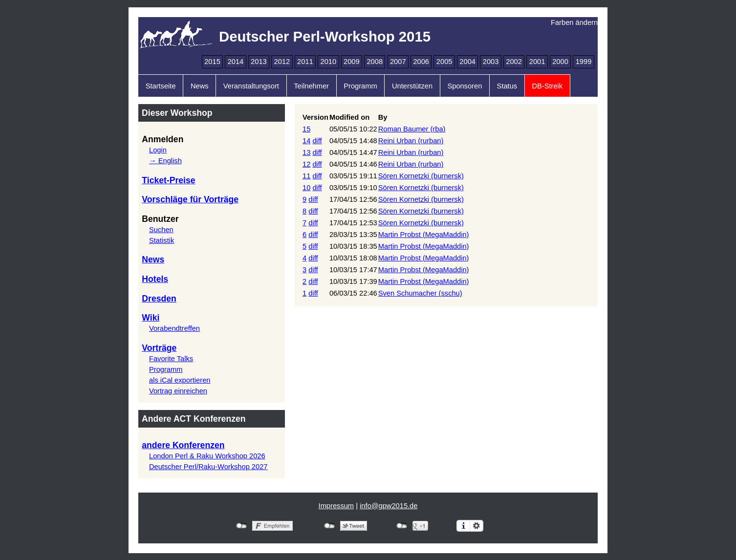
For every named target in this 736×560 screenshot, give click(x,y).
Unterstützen (412, 86)
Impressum (336, 506)
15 (306, 129)
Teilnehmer (311, 86)
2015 (212, 62)
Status (507, 86)
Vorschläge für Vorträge (190, 199)
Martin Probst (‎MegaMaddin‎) (424, 235)
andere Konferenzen (183, 445)
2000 (560, 62)
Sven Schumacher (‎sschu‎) (420, 293)
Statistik (162, 240)
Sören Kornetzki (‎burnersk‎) (421, 176)
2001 (537, 62)
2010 (329, 62)
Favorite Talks (171, 359)
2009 (352, 62)
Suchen (161, 230)
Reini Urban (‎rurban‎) (411, 141)
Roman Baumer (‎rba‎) (412, 129)
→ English (165, 161)
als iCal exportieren (180, 380)
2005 (444, 62)
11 (306, 176)
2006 (421, 62)
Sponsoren (465, 86)
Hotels (155, 279)
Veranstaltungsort (251, 86)
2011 (305, 62)
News (200, 86)
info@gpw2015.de (389, 506)
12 (306, 164)
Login (158, 150)
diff (317, 141)
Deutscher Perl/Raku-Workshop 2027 (208, 467)
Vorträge (159, 348)
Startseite (161, 86)
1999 (584, 62)
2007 (398, 62)
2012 (282, 62)
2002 (514, 62)
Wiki (151, 318)
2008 (375, 62)
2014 (236, 62)
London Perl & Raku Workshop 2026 (207, 456)
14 (306, 141)
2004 (467, 62)
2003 (491, 62)
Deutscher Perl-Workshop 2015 (325, 36)
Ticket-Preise (168, 180)
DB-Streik (547, 86)
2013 (259, 62)
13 (306, 152)
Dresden (159, 299)
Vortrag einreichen (178, 391)
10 (306, 188)
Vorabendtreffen (174, 328)
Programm (360, 86)
